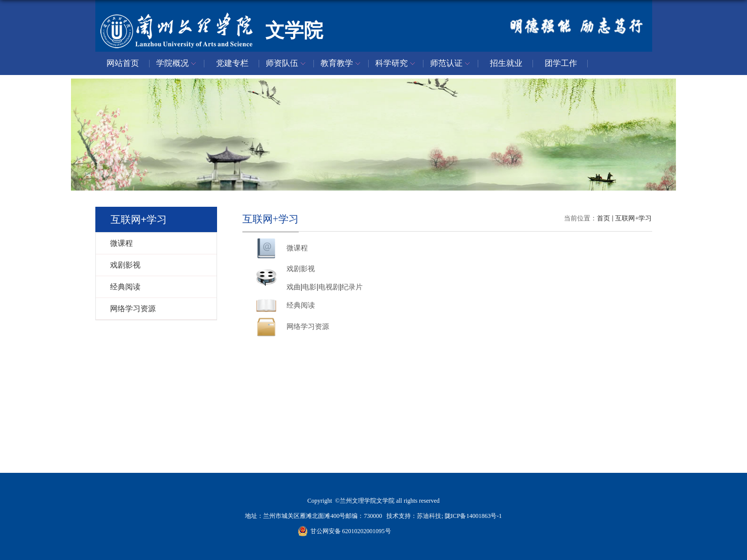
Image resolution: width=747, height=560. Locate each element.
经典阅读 (301, 305)
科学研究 (397, 64)
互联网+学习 (633, 218)
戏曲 (294, 287)
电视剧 (329, 287)
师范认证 (451, 64)
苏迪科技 (429, 516)
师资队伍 (287, 64)
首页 (603, 218)
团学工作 (561, 63)
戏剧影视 (301, 269)
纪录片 (352, 287)
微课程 (297, 248)
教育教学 (342, 64)
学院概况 (177, 64)
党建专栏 (232, 63)
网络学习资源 (308, 327)
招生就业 (506, 63)
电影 (309, 287)
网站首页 (123, 63)
